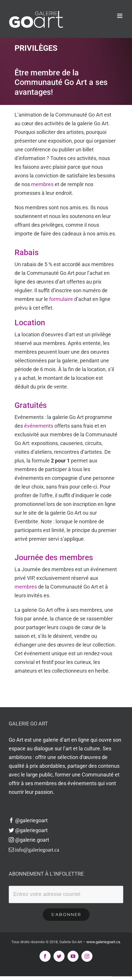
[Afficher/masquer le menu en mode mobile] (120, 16)
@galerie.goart (29, 840)
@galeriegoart (28, 820)
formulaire (61, 299)
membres (42, 184)
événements (39, 426)
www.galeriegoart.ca (103, 942)
